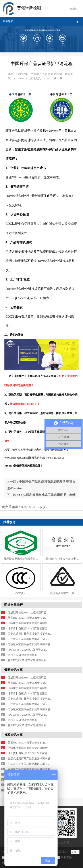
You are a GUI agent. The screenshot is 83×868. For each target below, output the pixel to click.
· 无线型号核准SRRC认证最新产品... (27, 613)
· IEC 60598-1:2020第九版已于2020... (27, 650)
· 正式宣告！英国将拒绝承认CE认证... (28, 639)
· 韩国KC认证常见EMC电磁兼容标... (27, 660)
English (74, 9)
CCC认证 (21, 593)
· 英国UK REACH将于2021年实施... (27, 618)
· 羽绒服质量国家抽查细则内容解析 (27, 623)
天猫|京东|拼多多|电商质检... (62, 559)
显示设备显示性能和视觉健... (21, 559)
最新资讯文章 (14, 670)
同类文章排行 (14, 605)
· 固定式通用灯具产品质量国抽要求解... (29, 634)
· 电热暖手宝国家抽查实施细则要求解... (29, 644)
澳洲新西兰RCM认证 (62, 593)
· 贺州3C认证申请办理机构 (22, 655)
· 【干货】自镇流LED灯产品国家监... (28, 628)
